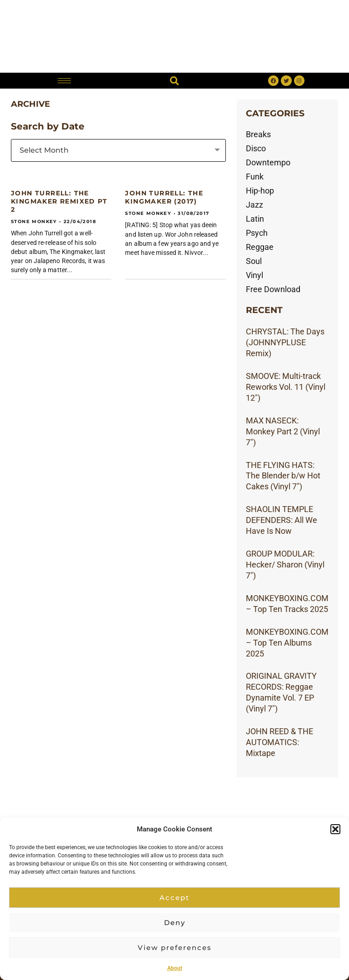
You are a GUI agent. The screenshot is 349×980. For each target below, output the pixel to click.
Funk (255, 177)
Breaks (258, 134)
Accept (174, 898)
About (175, 968)
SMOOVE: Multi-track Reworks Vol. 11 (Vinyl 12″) (286, 387)
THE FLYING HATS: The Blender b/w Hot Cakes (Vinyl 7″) (283, 476)
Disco (256, 148)
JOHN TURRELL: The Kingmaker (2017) (164, 197)
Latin (255, 219)
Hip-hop (260, 191)
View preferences (175, 948)
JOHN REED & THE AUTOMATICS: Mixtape (279, 742)
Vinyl (254, 275)
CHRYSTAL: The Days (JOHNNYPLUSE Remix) (285, 342)
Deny (175, 923)
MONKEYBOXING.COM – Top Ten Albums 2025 (287, 643)
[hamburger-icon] (64, 81)
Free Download (273, 289)
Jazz (254, 205)
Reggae (260, 247)
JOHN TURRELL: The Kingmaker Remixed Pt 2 (59, 201)
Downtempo (268, 162)
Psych (257, 233)
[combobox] (118, 150)
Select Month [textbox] (44, 150)
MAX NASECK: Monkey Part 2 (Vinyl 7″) (283, 431)
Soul (254, 261)
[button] (335, 829)
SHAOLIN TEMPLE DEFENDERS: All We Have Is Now (282, 520)
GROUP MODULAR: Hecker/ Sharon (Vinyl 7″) (285, 565)
